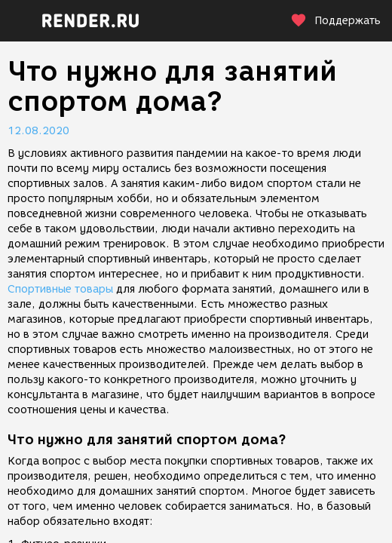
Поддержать (335, 21)
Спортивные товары (60, 289)
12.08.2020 (38, 131)
